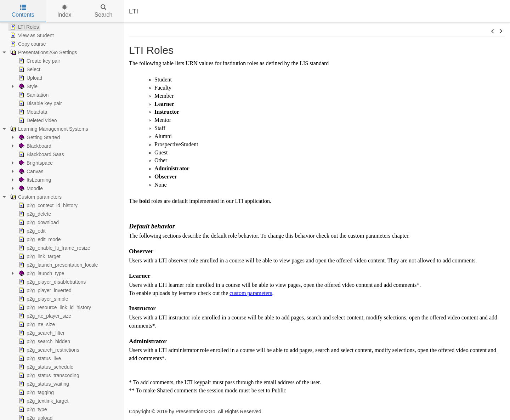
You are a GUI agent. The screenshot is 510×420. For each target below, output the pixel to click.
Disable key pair (40, 103)
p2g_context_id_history (47, 205)
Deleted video (37, 120)
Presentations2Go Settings (43, 52)
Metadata (32, 112)
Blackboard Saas (41, 154)
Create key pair (39, 61)
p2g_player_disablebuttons (52, 282)
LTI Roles (24, 27)
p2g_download (38, 222)
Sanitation (33, 95)
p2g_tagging (36, 392)
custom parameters (251, 293)
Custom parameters (35, 197)
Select (29, 69)
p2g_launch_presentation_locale (58, 265)
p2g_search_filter (41, 333)
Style (27, 86)
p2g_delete (34, 214)
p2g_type (32, 409)
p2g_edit (32, 231)
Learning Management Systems (49, 129)
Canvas (30, 171)
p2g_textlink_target (43, 401)
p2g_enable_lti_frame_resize (54, 248)
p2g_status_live (39, 358)
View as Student (31, 35)
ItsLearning (34, 180)
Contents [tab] (23, 11)
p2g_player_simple (43, 299)
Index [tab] (64, 11)
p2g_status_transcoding (48, 375)
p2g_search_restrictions (48, 350)
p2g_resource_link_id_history (54, 307)
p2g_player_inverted (44, 290)
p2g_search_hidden (44, 341)
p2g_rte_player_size (44, 316)
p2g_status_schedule (45, 367)
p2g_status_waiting (43, 384)
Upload (30, 78)
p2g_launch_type (41, 273)
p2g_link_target (39, 256)
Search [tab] (104, 11)
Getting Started (39, 137)
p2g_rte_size (36, 324)
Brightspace (35, 163)
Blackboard (34, 146)
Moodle (30, 188)
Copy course (27, 44)
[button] (493, 32)
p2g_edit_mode (39, 239)
